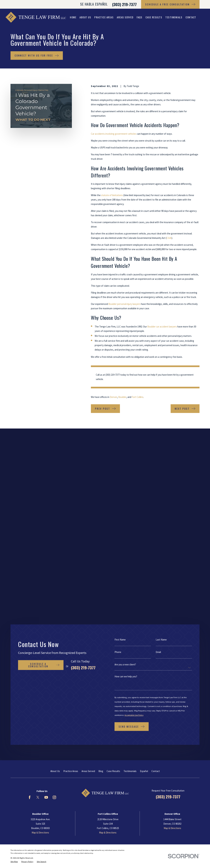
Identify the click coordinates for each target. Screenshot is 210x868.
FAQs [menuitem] (139, 17)
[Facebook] (30, 588)
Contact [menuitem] (191, 17)
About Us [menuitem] (85, 17)
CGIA (169, 238)
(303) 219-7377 (124, 4)
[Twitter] (38, 588)
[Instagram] (54, 588)
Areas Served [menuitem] (125, 17)
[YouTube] (46, 588)
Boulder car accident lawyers (162, 327)
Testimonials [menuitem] (174, 17)
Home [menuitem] (73, 17)
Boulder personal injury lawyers (124, 304)
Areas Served (88, 561)
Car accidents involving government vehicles (114, 134)
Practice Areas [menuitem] (104, 17)
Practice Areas (71, 561)
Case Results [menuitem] (154, 17)
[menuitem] (14, 652)
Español (144, 561)
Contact (156, 561)
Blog (101, 561)
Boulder (122, 397)
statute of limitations (112, 195)
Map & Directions (40, 623)
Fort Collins (138, 397)
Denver (113, 397)
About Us (55, 561)
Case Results (113, 561)
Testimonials (130, 561)
